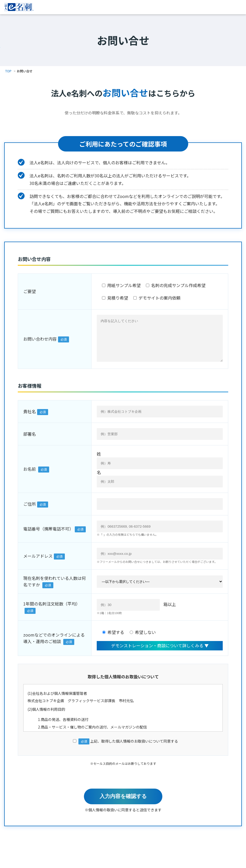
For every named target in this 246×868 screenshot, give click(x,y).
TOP (8, 71)
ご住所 (30, 512)
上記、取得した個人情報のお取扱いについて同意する (123, 749)
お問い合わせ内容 (40, 343)
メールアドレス (38, 564)
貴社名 (30, 419)
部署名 (30, 442)
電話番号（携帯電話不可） (48, 537)
